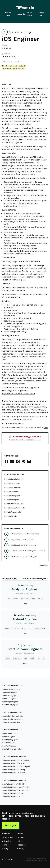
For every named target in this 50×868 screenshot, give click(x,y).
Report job (44, 565)
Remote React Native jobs (15, 508)
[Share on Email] (29, 461)
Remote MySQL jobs (10, 740)
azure (40, 598)
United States (9, 57)
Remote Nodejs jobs (12, 496)
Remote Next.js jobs (10, 705)
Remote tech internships (11, 722)
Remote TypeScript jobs (14, 504)
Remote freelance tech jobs (12, 719)
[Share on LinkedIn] (12, 461)
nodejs (8, 658)
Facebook (21, 845)
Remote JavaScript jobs (14, 479)
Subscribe (21, 14)
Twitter (20, 841)
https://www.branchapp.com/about (18, 393)
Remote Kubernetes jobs (11, 749)
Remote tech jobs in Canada (13, 763)
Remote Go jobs (11, 516)
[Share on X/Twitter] (18, 461)
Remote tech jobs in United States (15, 760)
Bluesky (20, 848)
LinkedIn (21, 838)
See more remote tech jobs (35, 579)
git (22, 598)
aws (28, 598)
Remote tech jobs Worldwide (13, 784)
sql (9, 598)
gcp (34, 598)
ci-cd (17, 61)
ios (11, 61)
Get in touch (29, 14)
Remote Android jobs (13, 512)
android (8, 628)
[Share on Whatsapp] (23, 461)
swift (5, 61)
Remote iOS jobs (8, 737)
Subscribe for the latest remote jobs (25, 440)
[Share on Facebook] (6, 461)
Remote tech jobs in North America (16, 787)
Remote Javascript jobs (11, 689)
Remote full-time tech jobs (12, 716)
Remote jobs (10, 14)
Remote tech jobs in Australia (13, 773)
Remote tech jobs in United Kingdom (16, 766)
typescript (17, 658)
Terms (4, 845)
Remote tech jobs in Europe (13, 793)
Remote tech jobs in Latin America (15, 790)
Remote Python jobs (12, 487)
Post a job (42, 14)
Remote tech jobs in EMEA (12, 796)
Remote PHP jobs (8, 743)
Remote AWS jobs (12, 491)
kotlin (17, 628)
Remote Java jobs (12, 500)
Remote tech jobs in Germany (13, 770)
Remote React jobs (12, 483)
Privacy (5, 848)
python (16, 598)
